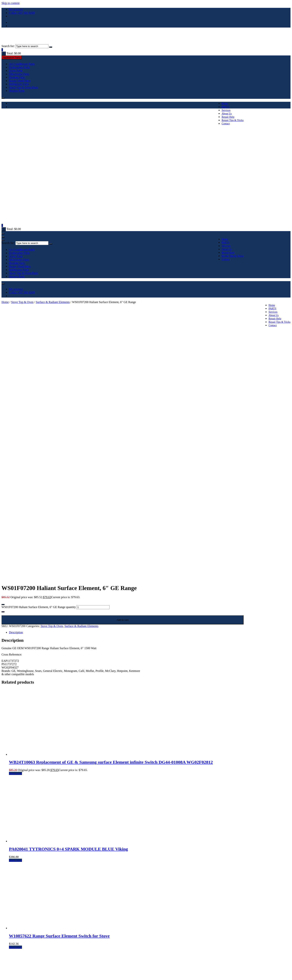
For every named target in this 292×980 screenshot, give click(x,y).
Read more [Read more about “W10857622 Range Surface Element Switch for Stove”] (15, 751)
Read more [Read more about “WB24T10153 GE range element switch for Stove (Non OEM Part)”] (15, 838)
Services (226, 110)
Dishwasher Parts (19, 67)
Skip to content (11, 3)
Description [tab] (16, 437)
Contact (226, 124)
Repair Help (228, 117)
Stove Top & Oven (22, 302)
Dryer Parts (16, 71)
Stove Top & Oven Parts (23, 87)
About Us (227, 114)
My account (16, 9)
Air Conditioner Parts (22, 64)
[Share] (10, 974)
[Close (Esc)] (14, 974)
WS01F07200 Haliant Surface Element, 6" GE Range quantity (39, 411)
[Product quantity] (93, 411)
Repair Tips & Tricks (233, 120)
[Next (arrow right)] (7, 978)
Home (225, 104)
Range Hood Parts (20, 81)
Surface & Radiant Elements (53, 302)
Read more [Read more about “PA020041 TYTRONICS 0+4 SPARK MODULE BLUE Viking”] (15, 665)
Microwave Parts (19, 74)
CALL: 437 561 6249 (22, 13)
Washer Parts (17, 91)
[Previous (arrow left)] (3, 978)
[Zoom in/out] (3, 974)
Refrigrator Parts (19, 84)
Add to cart (123, 424)
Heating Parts (17, 77)
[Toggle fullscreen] (7, 974)
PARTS (225, 107)
